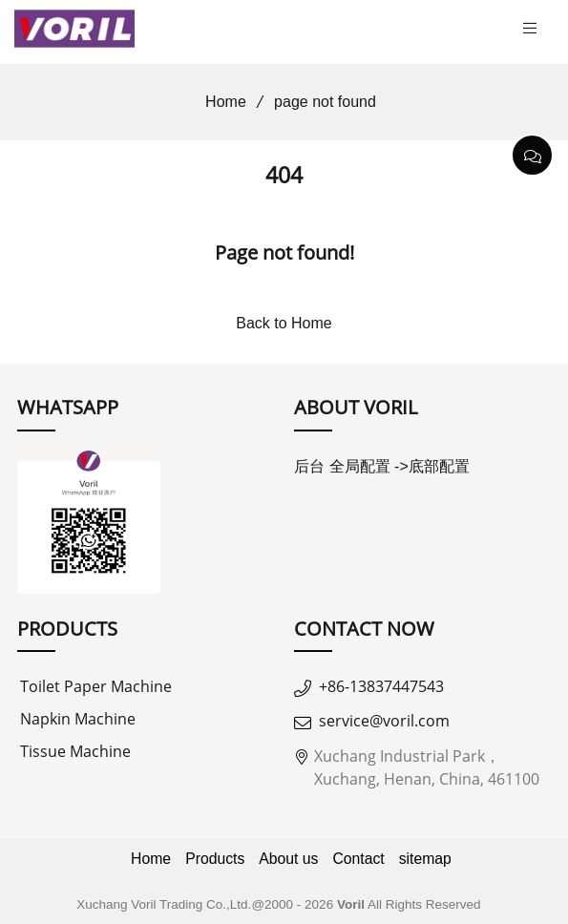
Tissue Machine (75, 751)
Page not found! (284, 252)
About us (288, 859)
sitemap (425, 859)
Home (219, 102)
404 (284, 175)
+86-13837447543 (381, 686)
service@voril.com (384, 721)
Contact (358, 859)
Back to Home (284, 323)
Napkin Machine (78, 719)
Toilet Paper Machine (96, 686)
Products (215, 859)
